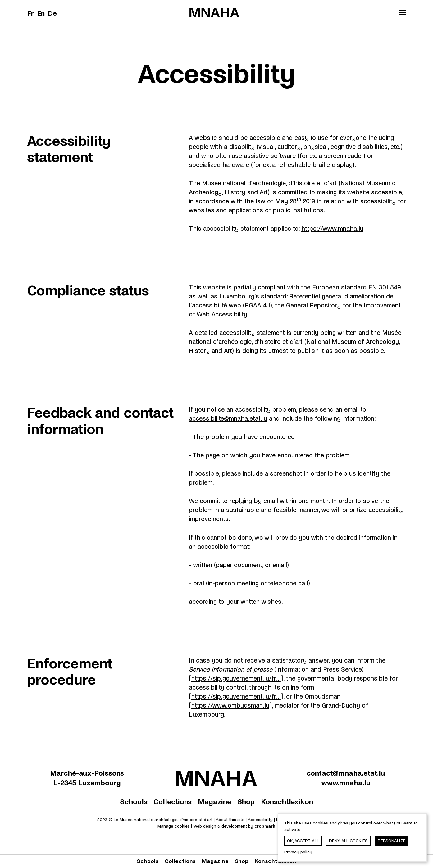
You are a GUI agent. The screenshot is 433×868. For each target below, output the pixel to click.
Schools (134, 802)
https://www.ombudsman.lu (230, 706)
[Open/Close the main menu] (403, 13)
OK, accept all (303, 841)
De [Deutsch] (52, 13)
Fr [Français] (30, 13)
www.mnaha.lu (346, 783)
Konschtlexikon (287, 802)
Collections (173, 802)
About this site (230, 820)
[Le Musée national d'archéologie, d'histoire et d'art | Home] (214, 12)
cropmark (265, 826)
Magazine (214, 802)
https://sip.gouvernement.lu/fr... (236, 679)
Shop (246, 802)
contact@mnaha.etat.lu (346, 773)
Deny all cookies (348, 841)
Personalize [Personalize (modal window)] (392, 841)
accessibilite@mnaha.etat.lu (228, 419)
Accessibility (261, 820)
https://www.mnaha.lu (332, 229)
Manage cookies (174, 826)
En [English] (41, 13)
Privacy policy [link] (298, 852)
